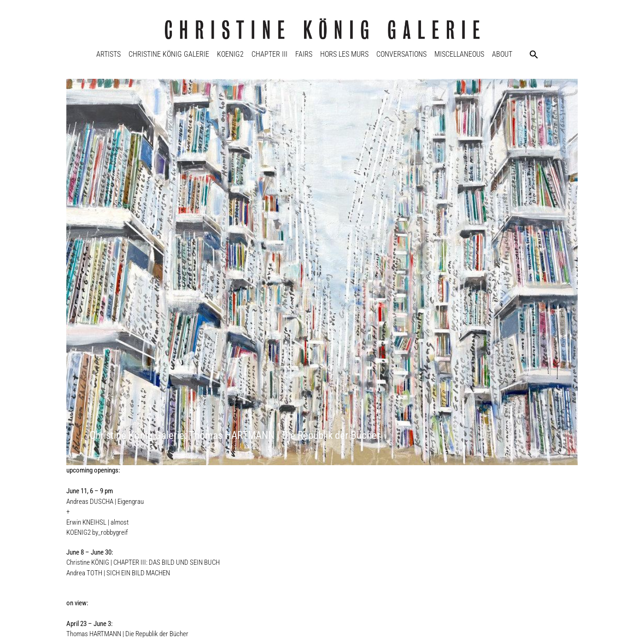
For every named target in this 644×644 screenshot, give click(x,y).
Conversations (401, 54)
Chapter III (269, 54)
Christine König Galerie (169, 54)
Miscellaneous (459, 54)
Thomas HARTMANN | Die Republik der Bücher (127, 634)
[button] (534, 54)
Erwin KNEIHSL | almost (97, 522)
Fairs (304, 54)
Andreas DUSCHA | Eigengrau (105, 502)
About (502, 54)
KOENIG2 (230, 54)
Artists (108, 54)
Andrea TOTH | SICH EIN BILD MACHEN (118, 573)
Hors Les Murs (344, 54)
